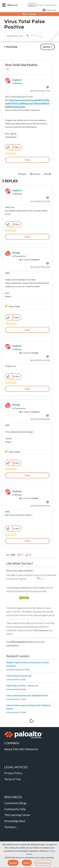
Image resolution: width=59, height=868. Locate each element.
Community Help (15, 809)
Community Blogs (15, 803)
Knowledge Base (15, 821)
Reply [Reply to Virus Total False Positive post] (27, 160)
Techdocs (10, 827)
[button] (13, 863)
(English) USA (49, 10)
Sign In (41, 5)
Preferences (43, 863)
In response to (31, 260)
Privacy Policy (13, 773)
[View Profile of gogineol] (17, 80)
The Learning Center (17, 815)
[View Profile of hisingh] (16, 253)
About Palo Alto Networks (21, 749)
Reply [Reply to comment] (27, 237)
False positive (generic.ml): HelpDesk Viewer (27, 695)
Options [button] (47, 47)
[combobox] (18, 36)
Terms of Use (13, 779)
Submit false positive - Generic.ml (22, 686)
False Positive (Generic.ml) (19, 676)
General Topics (14, 670)
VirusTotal (12, 47)
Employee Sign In (51, 5)
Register (32, 5)
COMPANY (12, 743)
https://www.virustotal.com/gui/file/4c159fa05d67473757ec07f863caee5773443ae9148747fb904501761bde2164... (27, 103)
